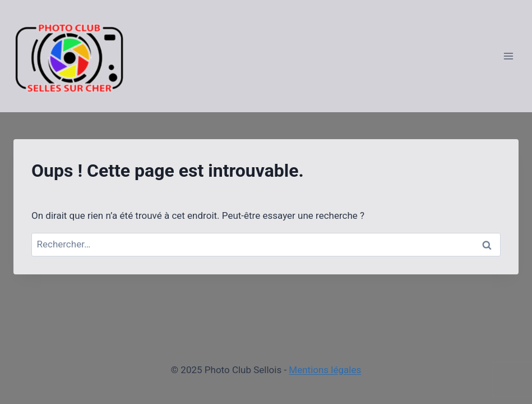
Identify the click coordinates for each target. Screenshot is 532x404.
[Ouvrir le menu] (508, 56)
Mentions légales (325, 370)
